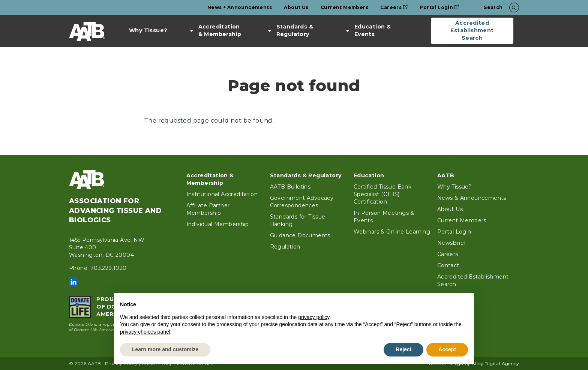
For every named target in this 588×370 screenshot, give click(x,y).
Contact (448, 265)
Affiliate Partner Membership (208, 209)
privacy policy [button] (314, 317)
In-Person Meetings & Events (384, 217)
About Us (296, 7)
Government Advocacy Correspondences (302, 202)
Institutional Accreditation (222, 194)
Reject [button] (403, 349)
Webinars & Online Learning (392, 232)
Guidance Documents (300, 235)
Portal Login (439, 7)
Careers (394, 7)
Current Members (344, 7)
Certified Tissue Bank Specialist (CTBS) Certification (382, 194)
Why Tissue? (148, 30)
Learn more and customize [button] (165, 349)
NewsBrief (452, 243)
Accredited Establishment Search (472, 30)
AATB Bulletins (290, 187)
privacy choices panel (145, 332)
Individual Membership (218, 224)
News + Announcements (240, 7)
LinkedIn (73, 282)
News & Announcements (472, 198)
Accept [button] (447, 349)
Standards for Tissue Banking (298, 220)
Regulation (285, 247)
